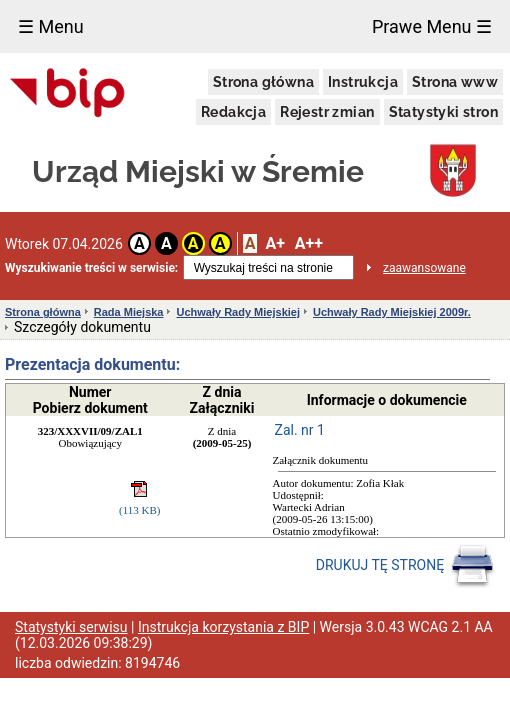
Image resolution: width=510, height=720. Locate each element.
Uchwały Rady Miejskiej (238, 312)
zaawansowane (424, 268)
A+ (274, 243)
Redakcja (233, 112)
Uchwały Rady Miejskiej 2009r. (392, 312)
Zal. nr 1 (300, 430)
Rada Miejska (129, 312)
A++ (309, 243)
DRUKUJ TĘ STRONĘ (405, 566)
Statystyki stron (443, 112)
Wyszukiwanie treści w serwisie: (91, 268)
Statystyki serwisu (71, 627)
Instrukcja (363, 82)
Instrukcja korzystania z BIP (223, 627)
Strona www (455, 82)
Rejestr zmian (327, 112)
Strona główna (263, 82)
